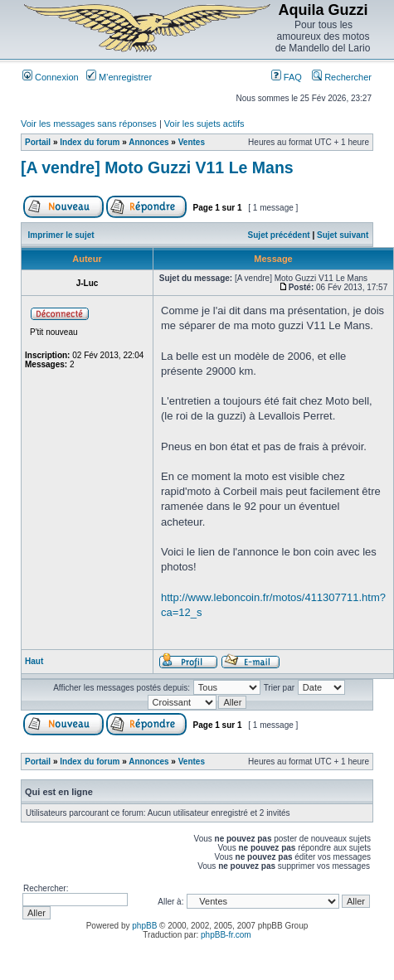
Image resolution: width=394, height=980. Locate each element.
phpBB (144, 926)
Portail (38, 142)
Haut (34, 661)
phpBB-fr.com (226, 935)
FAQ (287, 77)
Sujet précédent (279, 235)
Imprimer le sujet (61, 235)
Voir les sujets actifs (204, 124)
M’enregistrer (119, 77)
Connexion (51, 77)
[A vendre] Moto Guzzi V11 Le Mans (157, 167)
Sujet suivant (343, 235)
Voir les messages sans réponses (89, 124)
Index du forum (90, 142)
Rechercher (342, 77)
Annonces (148, 142)
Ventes (192, 142)
